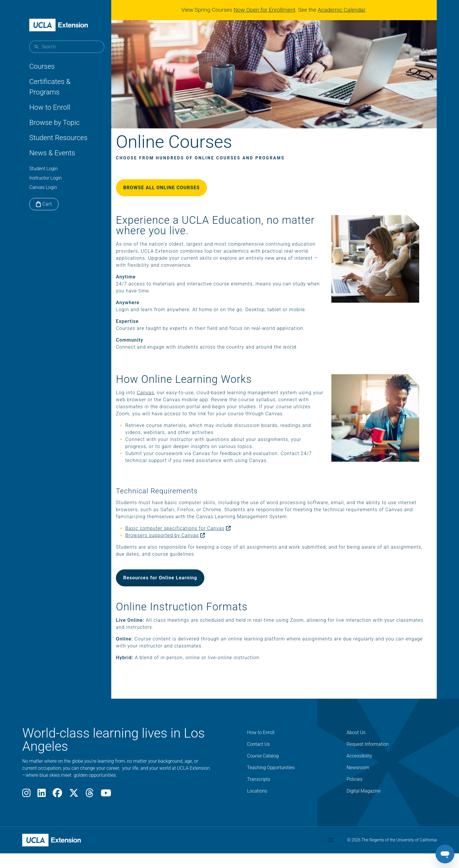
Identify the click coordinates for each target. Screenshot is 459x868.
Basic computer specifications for (195, 543)
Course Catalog (263, 771)
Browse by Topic (54, 123)
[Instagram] (26, 810)
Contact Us (258, 759)
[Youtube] (106, 810)
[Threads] (90, 810)
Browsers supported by (182, 550)
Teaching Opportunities (271, 782)
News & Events (52, 153)
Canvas (159, 401)
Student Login (43, 169)
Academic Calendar (344, 10)
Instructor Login (46, 178)
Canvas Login (43, 187)
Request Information (368, 759)
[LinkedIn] (42, 810)
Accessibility (359, 771)
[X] (74, 810)
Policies (354, 794)
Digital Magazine (364, 806)
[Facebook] (57, 810)
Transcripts (259, 794)
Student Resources (58, 138)
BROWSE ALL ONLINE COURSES (175, 196)
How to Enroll (50, 107)
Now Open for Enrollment (267, 10)
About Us (356, 747)
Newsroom (358, 782)
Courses (42, 66)
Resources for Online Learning (174, 593)
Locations (257, 806)
